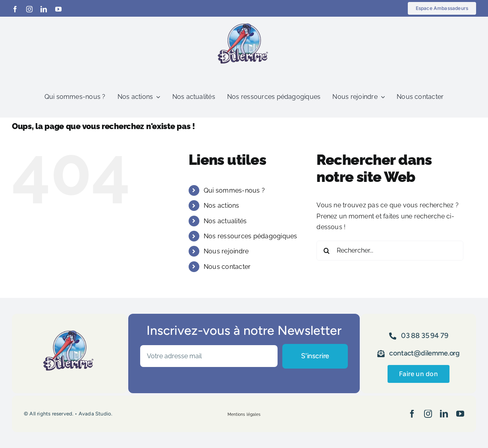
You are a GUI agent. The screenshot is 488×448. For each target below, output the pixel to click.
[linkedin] (44, 9)
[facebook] (15, 9)
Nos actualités (225, 221)
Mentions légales (244, 414)
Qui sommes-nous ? (234, 190)
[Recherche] (326, 251)
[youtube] (58, 9)
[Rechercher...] (390, 251)
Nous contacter (227, 267)
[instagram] (29, 9)
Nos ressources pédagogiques (250, 236)
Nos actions (222, 206)
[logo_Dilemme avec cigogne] (244, 20)
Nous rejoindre (226, 251)
